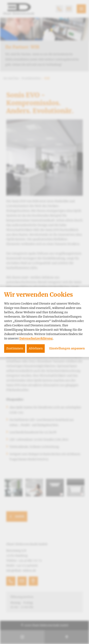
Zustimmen (15, 348)
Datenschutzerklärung (36, 338)
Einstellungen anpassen (67, 348)
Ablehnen (36, 348)
